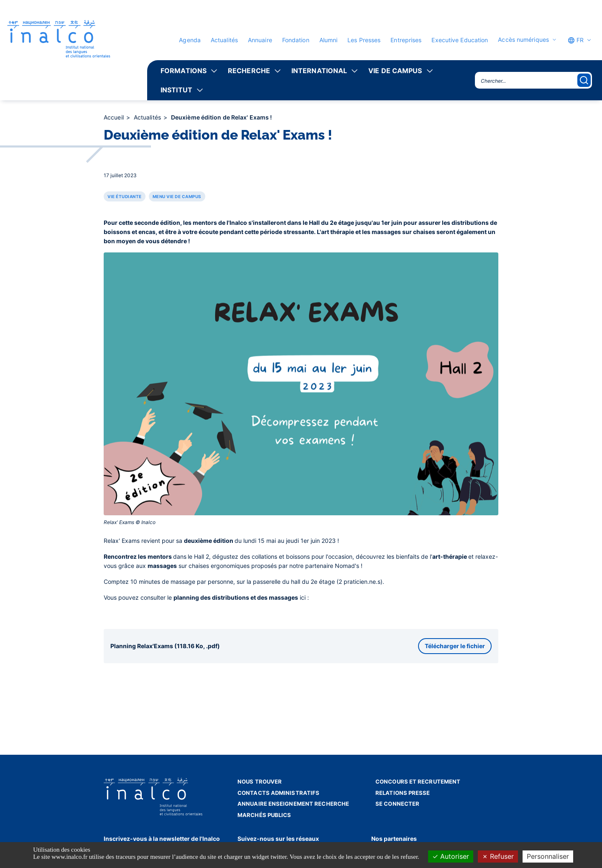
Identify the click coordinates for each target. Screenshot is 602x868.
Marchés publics (264, 815)
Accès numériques (523, 40)
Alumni (329, 40)
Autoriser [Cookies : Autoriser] (451, 856)
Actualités (224, 40)
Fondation (296, 40)
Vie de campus (395, 71)
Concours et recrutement (418, 781)
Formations (184, 71)
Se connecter (397, 804)
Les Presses (364, 40)
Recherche (249, 71)
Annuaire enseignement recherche (293, 804)
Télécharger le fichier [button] (455, 646)
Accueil (115, 117)
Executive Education (460, 40)
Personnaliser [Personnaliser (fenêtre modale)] (548, 856)
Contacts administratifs (278, 793)
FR (576, 40)
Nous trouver (260, 781)
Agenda (190, 40)
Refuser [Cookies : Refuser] (498, 856)
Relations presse (403, 793)
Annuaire (260, 40)
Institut (176, 90)
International (319, 71)
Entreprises (406, 40)
